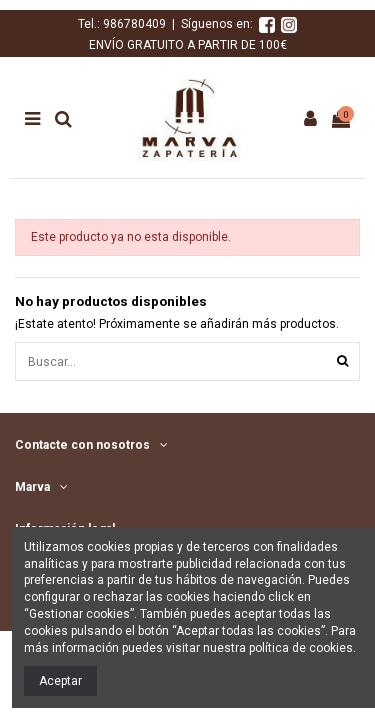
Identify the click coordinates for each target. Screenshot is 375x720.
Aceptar (60, 681)
